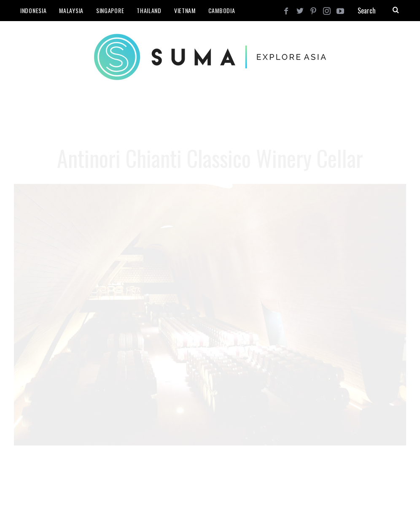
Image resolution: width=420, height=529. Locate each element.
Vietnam (185, 10)
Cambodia (222, 10)
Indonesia (33, 10)
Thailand (149, 10)
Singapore (110, 10)
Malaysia (71, 10)
